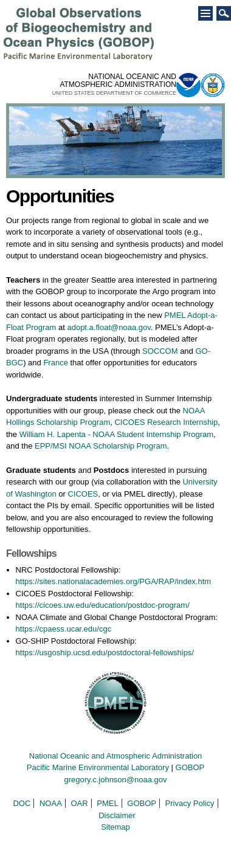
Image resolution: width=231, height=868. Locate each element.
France (55, 363)
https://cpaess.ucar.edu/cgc (64, 629)
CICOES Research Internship (166, 422)
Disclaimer (117, 815)
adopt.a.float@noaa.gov (109, 327)
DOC (22, 803)
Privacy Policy (190, 803)
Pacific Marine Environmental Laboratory (98, 767)
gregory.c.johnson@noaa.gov (115, 780)
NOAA (51, 803)
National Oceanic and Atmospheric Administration (116, 756)
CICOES (83, 494)
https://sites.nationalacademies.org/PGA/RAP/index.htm (114, 581)
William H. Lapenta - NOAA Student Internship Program (116, 434)
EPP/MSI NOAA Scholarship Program (101, 446)
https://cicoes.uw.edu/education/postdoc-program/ (103, 605)
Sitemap (115, 827)
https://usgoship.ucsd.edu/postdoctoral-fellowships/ (105, 653)
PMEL (107, 803)
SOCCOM (160, 351)
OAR (79, 803)
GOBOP (190, 767)
